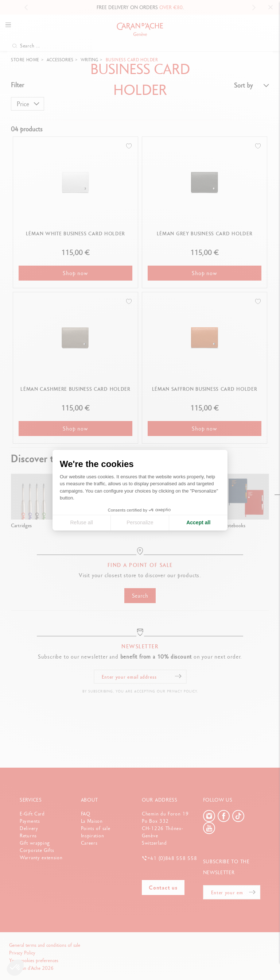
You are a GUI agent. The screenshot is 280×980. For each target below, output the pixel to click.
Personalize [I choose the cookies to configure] (140, 522)
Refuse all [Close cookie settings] (81, 522)
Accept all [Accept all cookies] (198, 522)
